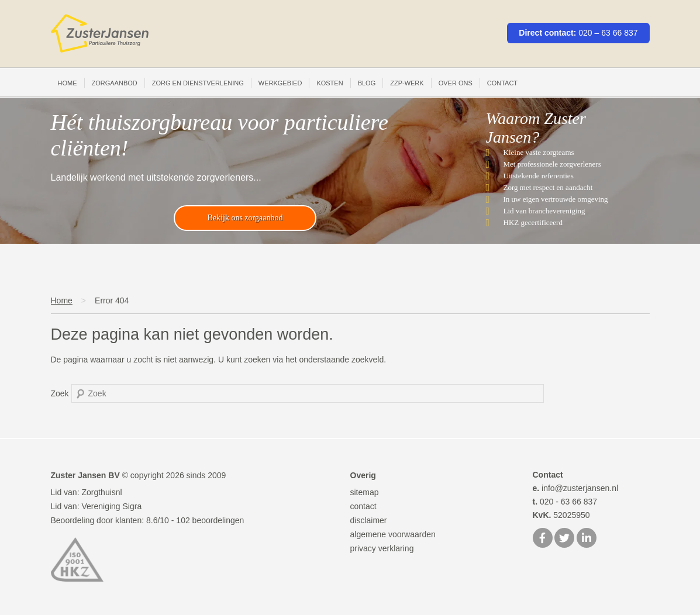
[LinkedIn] (587, 539)
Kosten (330, 83)
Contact (502, 83)
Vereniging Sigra (111, 506)
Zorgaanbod (115, 83)
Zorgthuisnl (101, 492)
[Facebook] (543, 539)
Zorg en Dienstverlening (198, 83)
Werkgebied (280, 83)
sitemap (365, 492)
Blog (367, 83)
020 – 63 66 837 (608, 33)
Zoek (60, 393)
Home (68, 83)
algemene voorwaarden (393, 534)
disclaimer (369, 520)
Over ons (456, 83)
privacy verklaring (382, 548)
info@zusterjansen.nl (576, 488)
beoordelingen (210, 520)
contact (363, 506)
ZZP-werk (407, 83)
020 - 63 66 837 (565, 502)
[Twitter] (564, 539)
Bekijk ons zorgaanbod (245, 218)
